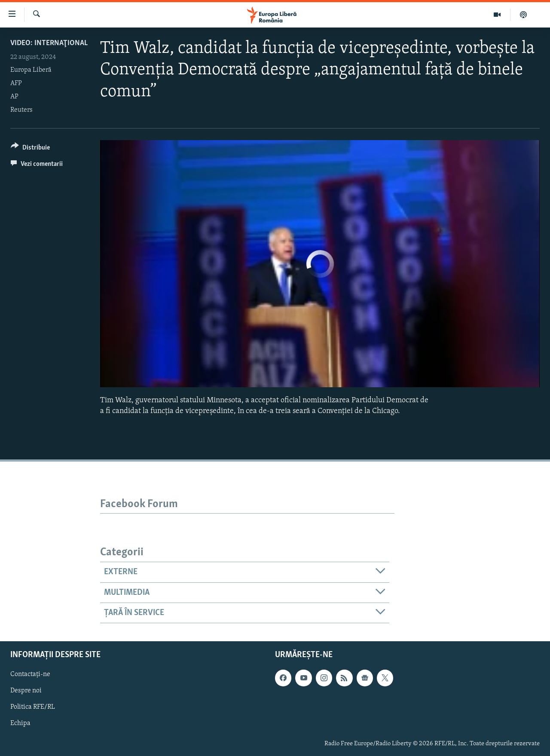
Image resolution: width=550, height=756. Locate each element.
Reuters (21, 110)
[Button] (30, 149)
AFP (16, 83)
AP (14, 97)
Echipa (20, 724)
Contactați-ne (30, 675)
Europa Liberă (31, 70)
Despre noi (26, 691)
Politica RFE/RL (33, 707)
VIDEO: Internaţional (49, 43)
